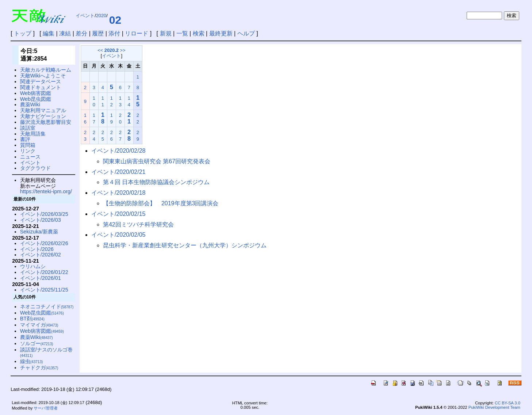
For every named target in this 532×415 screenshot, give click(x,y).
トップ (23, 33)
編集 (49, 33)
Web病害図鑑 (36, 93)
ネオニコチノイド (47, 307)
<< (100, 50)
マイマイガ (39, 325)
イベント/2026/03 (41, 220)
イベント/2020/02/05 (118, 235)
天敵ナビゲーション (43, 116)
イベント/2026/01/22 (44, 272)
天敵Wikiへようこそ (43, 76)
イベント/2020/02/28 (118, 151)
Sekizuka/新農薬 (39, 232)
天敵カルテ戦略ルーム (46, 70)
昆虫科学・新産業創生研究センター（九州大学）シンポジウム (185, 245)
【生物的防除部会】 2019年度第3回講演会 (161, 203)
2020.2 (112, 50)
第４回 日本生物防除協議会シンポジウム (156, 182)
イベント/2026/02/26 (44, 243)
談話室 (28, 128)
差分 (81, 33)
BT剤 (32, 319)
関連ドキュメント (41, 87)
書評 (25, 139)
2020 (101, 16)
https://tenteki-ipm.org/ (46, 191)
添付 (114, 33)
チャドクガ (39, 368)
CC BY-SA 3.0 (508, 403)
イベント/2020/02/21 (118, 172)
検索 (199, 33)
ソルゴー (37, 343)
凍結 (65, 33)
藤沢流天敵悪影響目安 (46, 122)
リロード (137, 33)
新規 (166, 33)
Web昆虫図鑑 (36, 99)
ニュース (30, 157)
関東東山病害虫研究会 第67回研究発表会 (157, 161)
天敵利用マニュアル (43, 110)
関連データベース (41, 81)
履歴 (98, 33)
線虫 (32, 361)
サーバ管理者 (46, 408)
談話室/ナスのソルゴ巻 (46, 352)
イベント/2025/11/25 (44, 290)
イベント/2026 (37, 249)
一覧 (182, 33)
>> (123, 50)
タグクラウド (35, 168)
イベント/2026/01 (41, 278)
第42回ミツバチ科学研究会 (138, 224)
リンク (28, 151)
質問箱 (28, 145)
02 (115, 20)
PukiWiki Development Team (494, 407)
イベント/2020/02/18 (118, 193)
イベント (85, 16)
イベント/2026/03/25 (44, 214)
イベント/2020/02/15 (118, 214)
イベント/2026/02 (41, 255)
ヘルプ (246, 33)
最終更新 (221, 33)
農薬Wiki (30, 104)
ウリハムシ (33, 266)
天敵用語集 (33, 134)
